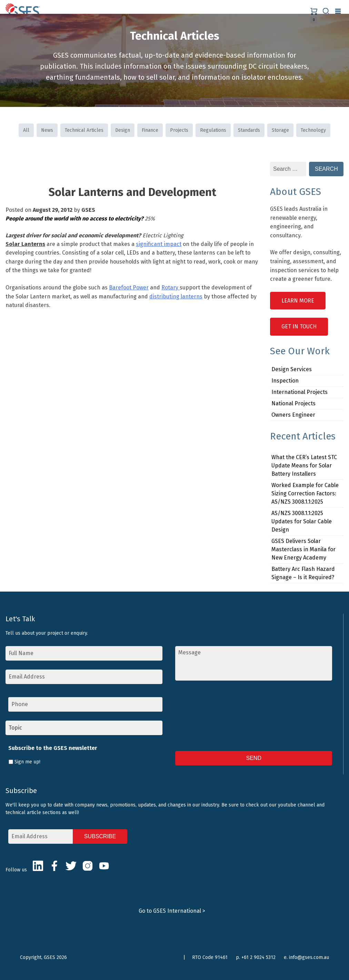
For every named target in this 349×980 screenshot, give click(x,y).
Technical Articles (84, 130)
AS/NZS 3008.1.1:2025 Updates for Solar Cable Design (302, 521)
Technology (313, 130)
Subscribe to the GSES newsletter (53, 748)
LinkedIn (38, 866)
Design (123, 130)
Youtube (104, 866)
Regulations (213, 130)
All (26, 130)
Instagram (88, 866)
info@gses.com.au (309, 957)
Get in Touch (299, 326)
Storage (280, 130)
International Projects (300, 392)
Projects (179, 130)
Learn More (298, 301)
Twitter (71, 866)
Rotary (171, 288)
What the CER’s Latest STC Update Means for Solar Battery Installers (304, 466)
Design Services (292, 369)
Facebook (54, 866)
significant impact (159, 244)
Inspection (285, 381)
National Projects (293, 403)
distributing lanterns (176, 296)
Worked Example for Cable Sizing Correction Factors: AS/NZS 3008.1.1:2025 (305, 493)
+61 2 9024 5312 (258, 957)
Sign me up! (27, 762)
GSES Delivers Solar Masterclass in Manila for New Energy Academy (303, 549)
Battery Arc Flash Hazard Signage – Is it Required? (303, 573)
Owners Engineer (293, 415)
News (47, 130)
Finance (150, 130)
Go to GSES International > (172, 911)
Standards (249, 130)
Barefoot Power (129, 288)
